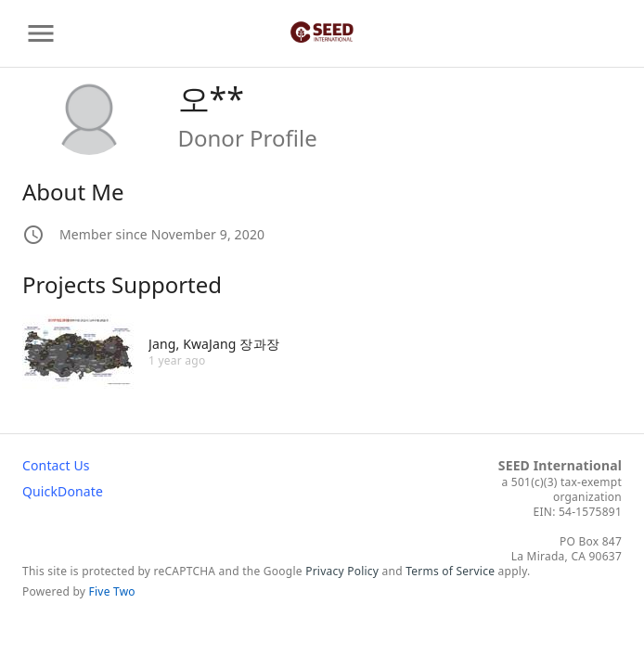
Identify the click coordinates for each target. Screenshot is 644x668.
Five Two (112, 591)
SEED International (560, 465)
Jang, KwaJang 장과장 (214, 344)
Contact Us (56, 465)
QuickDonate (63, 491)
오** (211, 98)
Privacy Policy (342, 571)
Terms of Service (450, 571)
